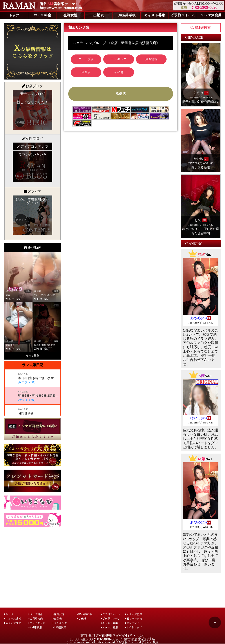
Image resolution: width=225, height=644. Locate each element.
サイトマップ (134, 627)
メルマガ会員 (211, 15)
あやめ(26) (199, 318)
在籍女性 (70, 15)
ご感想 (81, 618)
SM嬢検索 (59, 627)
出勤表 (98, 15)
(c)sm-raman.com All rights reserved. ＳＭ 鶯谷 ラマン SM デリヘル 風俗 (112, 642)
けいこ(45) (199, 418)
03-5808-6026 (204, 7)
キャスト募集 (155, 15)
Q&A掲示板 (127, 15)
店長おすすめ (13, 623)
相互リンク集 (134, 618)
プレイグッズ (37, 623)
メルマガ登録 (134, 614)
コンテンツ (132, 623)
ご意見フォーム (111, 618)
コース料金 (42, 15)
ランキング (60, 623)
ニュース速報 (13, 618)
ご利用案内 (36, 618)
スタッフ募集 (110, 627)
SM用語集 (35, 627)
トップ (14, 15)
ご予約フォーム (183, 15)
